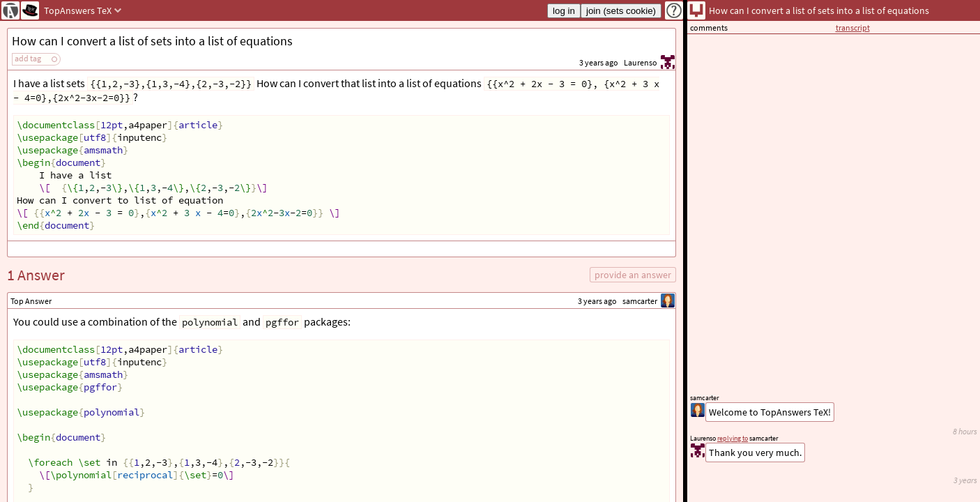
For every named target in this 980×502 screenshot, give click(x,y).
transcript (853, 28)
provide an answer (633, 275)
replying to (733, 438)
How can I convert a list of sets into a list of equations (152, 41)
